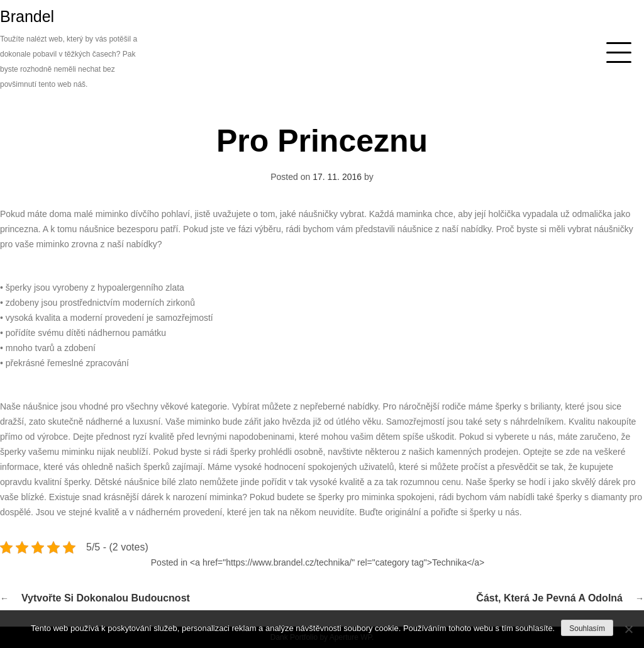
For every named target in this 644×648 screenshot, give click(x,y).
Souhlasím (587, 628)
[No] (628, 629)
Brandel (27, 16)
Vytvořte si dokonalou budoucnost (106, 598)
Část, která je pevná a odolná (549, 598)
